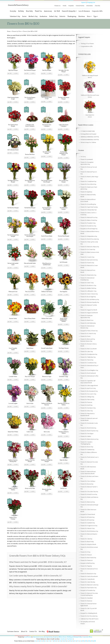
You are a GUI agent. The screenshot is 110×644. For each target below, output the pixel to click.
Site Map (42, 631)
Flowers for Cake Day (86, 539)
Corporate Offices (87, 637)
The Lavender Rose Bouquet (64, 181)
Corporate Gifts (97, 11)
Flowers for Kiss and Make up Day (90, 300)
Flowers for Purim (85, 336)
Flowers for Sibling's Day (87, 397)
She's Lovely (47, 432)
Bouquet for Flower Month (88, 514)
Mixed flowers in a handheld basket (47, 264)
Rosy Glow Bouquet (30, 377)
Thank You (38, 11)
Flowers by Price (17, 31)
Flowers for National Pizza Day (89, 218)
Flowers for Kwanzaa (86, 601)
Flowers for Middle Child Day (88, 288)
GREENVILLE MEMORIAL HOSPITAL (90, 137)
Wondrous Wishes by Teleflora (64, 432)
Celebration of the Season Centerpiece (30, 125)
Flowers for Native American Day (89, 439)
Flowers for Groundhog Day (88, 204)
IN (70, 641)
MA (89, 641)
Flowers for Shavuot (86, 555)
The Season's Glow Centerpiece (47, 125)
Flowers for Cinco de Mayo (88, 481)
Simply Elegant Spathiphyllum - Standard (64, 320)
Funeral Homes (80, 6)
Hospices (55, 637)
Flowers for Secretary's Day (88, 408)
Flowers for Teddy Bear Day (88, 357)
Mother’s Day (33, 16)
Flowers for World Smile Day (88, 428)
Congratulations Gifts (87, 46)
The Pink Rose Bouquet (13, 208)
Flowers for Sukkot (86, 436)
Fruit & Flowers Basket (47, 236)
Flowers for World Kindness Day (89, 531)
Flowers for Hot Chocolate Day (89, 616)
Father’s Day (53, 16)
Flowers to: (58, 6)
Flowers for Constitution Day (88, 363)
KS (75, 641)
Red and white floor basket (47, 490)
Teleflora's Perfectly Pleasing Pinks (13, 461)
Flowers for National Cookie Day (89, 585)
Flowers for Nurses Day (87, 484)
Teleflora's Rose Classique (13, 518)
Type (96, 16)
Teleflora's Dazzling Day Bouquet (47, 461)
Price (89, 16)
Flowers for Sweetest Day (87, 450)
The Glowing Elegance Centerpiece (30, 98)
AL (35, 641)
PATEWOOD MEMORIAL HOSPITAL (90, 140)
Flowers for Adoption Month (88, 544)
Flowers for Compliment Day (88, 181)
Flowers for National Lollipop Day (90, 247)
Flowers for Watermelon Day (88, 275)
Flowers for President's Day (88, 223)
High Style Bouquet (13, 70)
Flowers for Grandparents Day (89, 354)
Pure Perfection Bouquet (30, 70)
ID (65, 641)
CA (46, 641)
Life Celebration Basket (13, 150)
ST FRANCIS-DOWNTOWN (88, 131)
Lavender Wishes (13, 377)
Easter (24, 16)
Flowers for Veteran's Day (88, 528)
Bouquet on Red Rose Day (88, 563)
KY (78, 641)
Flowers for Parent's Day (87, 263)
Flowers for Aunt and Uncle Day (89, 260)
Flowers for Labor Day (87, 352)
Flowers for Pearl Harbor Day (89, 588)
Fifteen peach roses (13, 292)
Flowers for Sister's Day (87, 283)
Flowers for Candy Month (88, 579)
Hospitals (71, 6)
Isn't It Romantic (64, 262)
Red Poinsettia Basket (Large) (47, 98)
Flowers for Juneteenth (87, 159)
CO (49, 641)
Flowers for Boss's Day (87, 447)
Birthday (21, 11)
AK (38, 641)
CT (52, 641)
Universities (89, 6)
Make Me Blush (64, 460)
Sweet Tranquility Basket (13, 349)
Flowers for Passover (86, 402)
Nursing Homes (48, 637)
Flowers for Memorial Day (88, 502)
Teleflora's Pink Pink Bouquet (30, 461)
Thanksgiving (72, 16)
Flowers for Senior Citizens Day (89, 294)
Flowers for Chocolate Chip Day (89, 492)
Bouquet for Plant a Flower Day (89, 331)
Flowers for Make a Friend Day (89, 220)
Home (9, 31)
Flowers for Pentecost (87, 560)
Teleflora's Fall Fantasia (47, 292)
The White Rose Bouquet (64, 208)
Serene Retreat (30, 348)
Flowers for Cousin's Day (87, 257)
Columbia (63, 639)
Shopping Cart (91, 3)
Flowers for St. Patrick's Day (88, 334)
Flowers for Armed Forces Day (89, 494)
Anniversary (48, 11)
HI (63, 641)
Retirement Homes (38, 637)
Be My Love (64, 488)
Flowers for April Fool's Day (88, 388)
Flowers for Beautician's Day (88, 574)
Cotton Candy (30, 432)
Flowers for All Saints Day (88, 517)
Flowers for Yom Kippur (87, 434)
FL (57, 641)
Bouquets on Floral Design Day (89, 229)
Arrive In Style (30, 403)
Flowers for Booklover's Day (88, 286)
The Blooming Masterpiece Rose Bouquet (64, 153)
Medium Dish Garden (47, 318)
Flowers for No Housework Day (89, 391)
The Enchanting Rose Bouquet (30, 181)
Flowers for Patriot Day (87, 360)
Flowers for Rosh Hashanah (88, 373)
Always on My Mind (30, 488)
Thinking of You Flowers (87, 44)
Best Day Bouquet (47, 70)
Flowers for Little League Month (89, 386)
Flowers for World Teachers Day (89, 431)
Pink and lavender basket (30, 263)
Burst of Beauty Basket (30, 318)
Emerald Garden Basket (47, 348)
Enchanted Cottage (64, 377)
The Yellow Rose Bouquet (47, 153)
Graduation (43, 16)
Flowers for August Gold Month (89, 313)
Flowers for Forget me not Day (89, 526)
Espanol (84, 3)
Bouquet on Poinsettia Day (88, 590)
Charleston (70, 639)
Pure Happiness (64, 292)
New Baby (29, 11)
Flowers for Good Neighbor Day (89, 370)
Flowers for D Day (85, 552)
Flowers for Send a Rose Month (89, 576)
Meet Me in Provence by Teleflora (63, 404)
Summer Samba (13, 318)
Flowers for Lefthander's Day (88, 291)
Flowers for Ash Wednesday (88, 323)
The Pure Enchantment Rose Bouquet (30, 236)
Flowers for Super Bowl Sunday (89, 207)
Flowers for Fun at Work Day (88, 184)
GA (60, 641)
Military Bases (62, 637)
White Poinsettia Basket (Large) (13, 98)
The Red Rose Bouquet (30, 208)
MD (86, 641)
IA (73, 641)
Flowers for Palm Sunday (87, 400)
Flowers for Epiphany (86, 192)
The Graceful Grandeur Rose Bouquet (47, 181)
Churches (97, 6)
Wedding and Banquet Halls (74, 637)
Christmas (82, 16)
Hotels (65, 6)
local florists (28, 637)
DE (55, 641)
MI (92, 641)
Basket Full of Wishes (13, 432)
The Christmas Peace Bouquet (13, 125)
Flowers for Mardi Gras (87, 320)
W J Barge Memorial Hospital (88, 134)
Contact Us (33, 631)
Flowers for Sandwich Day (88, 523)
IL (68, 641)
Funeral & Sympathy (69, 11)
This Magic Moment (63, 348)
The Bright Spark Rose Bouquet (13, 181)
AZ (41, 641)
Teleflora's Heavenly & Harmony (47, 404)
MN (95, 641)
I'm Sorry (83, 157)
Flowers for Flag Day (86, 566)
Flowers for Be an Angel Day (88, 297)
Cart (10, 73)
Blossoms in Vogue (47, 377)
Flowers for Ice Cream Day (88, 250)
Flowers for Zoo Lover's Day (88, 394)
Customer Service (13, 631)
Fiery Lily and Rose (30, 292)
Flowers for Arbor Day (87, 411)
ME (83, 641)
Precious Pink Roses (30, 154)
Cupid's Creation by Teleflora (13, 489)
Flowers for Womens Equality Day (90, 302)
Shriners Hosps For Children (88, 142)
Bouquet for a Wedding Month (89, 613)
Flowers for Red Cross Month (89, 349)
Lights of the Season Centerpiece (64, 125)
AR (43, 641)
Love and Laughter (13, 403)
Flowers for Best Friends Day (88, 558)
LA (80, 641)
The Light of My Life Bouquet (64, 71)
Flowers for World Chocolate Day (90, 239)
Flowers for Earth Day (86, 405)
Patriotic (62, 16)
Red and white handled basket (13, 264)
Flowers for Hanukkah (87, 598)
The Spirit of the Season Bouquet (64, 98)
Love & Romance (84, 11)
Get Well (57, 11)
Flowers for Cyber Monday (88, 582)
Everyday (13, 11)
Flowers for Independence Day (89, 236)
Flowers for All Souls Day (87, 520)
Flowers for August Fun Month (89, 310)
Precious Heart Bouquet (64, 236)
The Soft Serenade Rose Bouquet (13, 236)
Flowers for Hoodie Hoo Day (88, 226)
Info (16, 73)
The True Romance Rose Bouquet (47, 208)
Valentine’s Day (15, 16)
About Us (24, 631)
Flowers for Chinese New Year (89, 210)
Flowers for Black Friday (87, 542)
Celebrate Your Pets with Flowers (89, 619)
